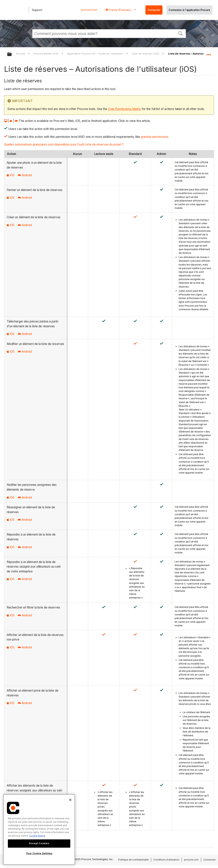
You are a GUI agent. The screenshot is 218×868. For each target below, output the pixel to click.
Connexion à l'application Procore (189, 10)
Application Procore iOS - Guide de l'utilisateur (95, 54)
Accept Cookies (39, 843)
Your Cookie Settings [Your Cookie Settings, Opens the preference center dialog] (39, 853)
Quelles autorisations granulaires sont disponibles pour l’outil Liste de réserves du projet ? (64, 144)
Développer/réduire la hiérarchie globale (12, 54)
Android (25, 175)
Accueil (21, 54)
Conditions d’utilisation (166, 860)
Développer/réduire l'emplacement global (209, 53)
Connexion (210, 860)
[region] (39, 830)
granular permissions (155, 137)
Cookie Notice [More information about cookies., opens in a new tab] (37, 836)
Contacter (154, 10)
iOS (11, 175)
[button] (180, 33)
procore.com (89, 10)
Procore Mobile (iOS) (46, 54)
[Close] (70, 800)
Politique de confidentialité (133, 860)
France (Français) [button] (120, 10)
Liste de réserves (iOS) (146, 54)
